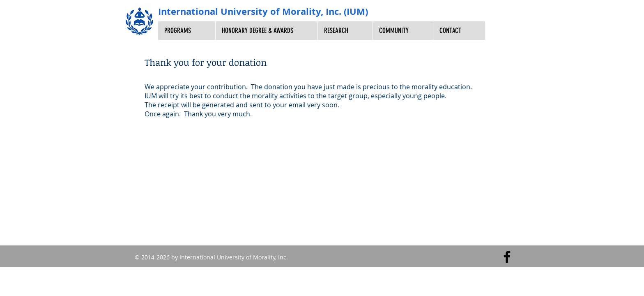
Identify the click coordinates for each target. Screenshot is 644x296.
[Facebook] (507, 257)
